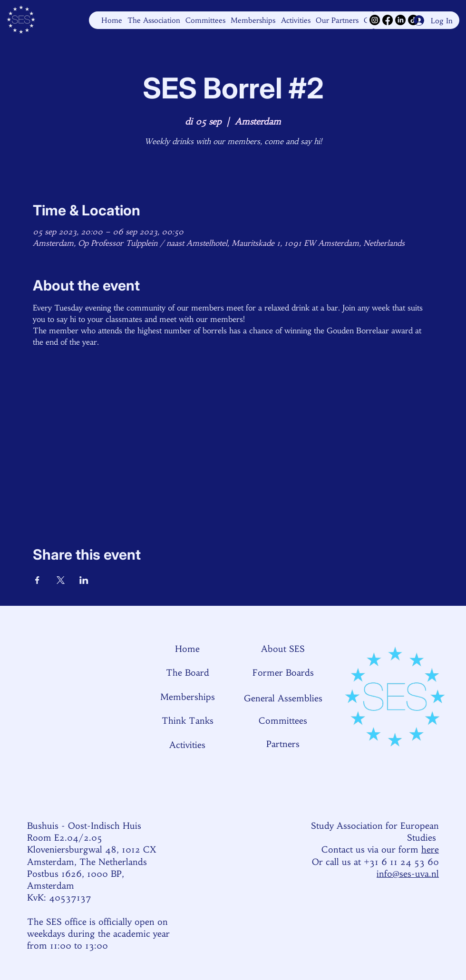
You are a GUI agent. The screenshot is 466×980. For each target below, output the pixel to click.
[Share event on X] (61, 580)
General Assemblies (283, 698)
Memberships (188, 697)
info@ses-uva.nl (408, 874)
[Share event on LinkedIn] (84, 580)
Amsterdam (51, 886)
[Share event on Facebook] (37, 580)
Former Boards (283, 673)
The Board (188, 673)
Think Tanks (188, 721)
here (430, 849)
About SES (283, 649)
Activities (187, 745)
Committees (283, 721)
